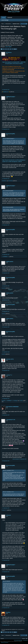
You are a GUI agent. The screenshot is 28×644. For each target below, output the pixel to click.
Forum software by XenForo (6, 641)
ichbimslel (8, 515)
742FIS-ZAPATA (10, 262)
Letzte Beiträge (5, 20)
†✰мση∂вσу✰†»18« (11, 420)
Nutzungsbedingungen (18, 640)
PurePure (8, 612)
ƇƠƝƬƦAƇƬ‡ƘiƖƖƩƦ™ (11, 97)
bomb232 (4, 288)
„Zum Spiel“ (8, 47)
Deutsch (2, 639)
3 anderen (21, 401)
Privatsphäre (25, 640)
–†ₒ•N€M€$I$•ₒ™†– (6, 257)
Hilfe (26, 639)
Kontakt (23, 639)
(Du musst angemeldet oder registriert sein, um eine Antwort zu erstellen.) (13, 630)
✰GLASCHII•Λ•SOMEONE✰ (12, 407)
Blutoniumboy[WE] (10, 134)
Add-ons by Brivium (5, 642)
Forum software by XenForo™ (17, 641)
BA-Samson (9, 52)
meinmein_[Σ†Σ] (10, 359)
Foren (4, 18)
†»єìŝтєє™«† (9, 375)
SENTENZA (10, 181)
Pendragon (15, 401)
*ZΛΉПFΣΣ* (4, 181)
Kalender (10, 17)
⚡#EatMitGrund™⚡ (6, 92)
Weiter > (15, 49)
